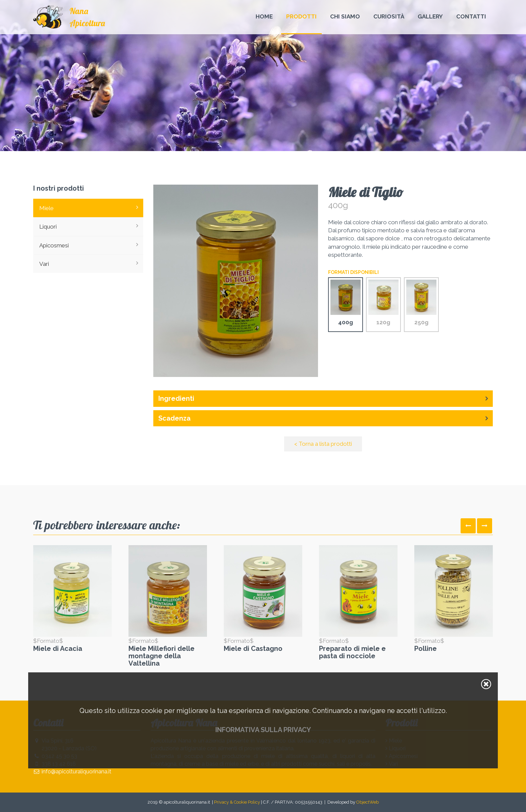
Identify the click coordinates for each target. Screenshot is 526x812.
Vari (89, 264)
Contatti (471, 16)
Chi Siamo (345, 16)
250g (421, 303)
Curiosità (389, 16)
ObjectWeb (367, 802)
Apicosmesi (89, 245)
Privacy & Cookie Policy (237, 802)
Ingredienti (176, 398)
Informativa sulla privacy (263, 730)
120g (383, 303)
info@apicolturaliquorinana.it (76, 772)
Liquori (89, 226)
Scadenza (174, 418)
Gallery (430, 16)
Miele (89, 208)
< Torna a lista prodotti (323, 444)
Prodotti (301, 16)
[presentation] (468, 526)
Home (264, 16)
